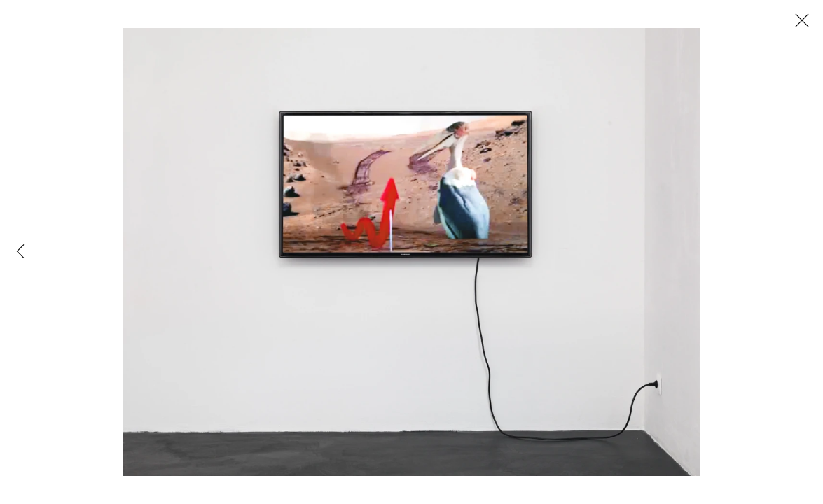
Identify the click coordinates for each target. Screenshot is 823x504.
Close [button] (798, 24)
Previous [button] (20, 252)
